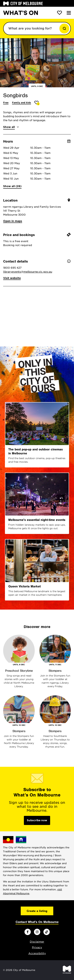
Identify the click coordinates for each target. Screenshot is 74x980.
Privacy (37, 947)
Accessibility (37, 953)
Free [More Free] (6, 103)
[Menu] (69, 13)
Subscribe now (37, 820)
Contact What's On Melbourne (37, 922)
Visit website (12, 278)
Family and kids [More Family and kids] (22, 103)
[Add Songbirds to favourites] (37, 103)
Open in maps (13, 221)
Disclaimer (37, 942)
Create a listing (37, 911)
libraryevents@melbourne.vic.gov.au (28, 272)
